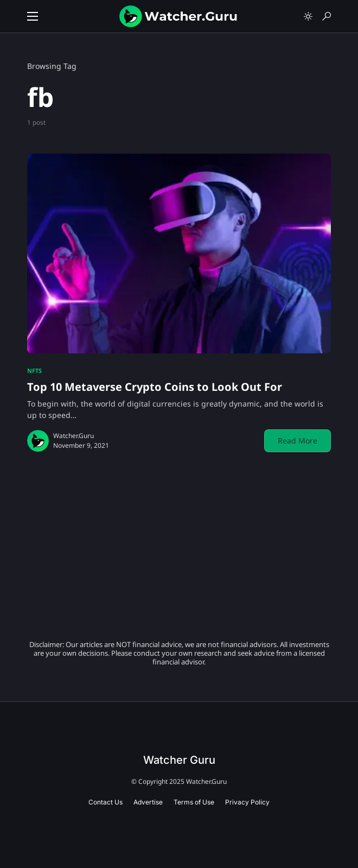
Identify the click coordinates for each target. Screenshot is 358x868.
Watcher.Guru (73, 436)
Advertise (148, 802)
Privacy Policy (247, 802)
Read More (298, 441)
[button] (33, 16)
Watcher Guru (179, 760)
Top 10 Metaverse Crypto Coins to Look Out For (155, 387)
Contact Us (106, 802)
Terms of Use (194, 802)
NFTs (34, 370)
